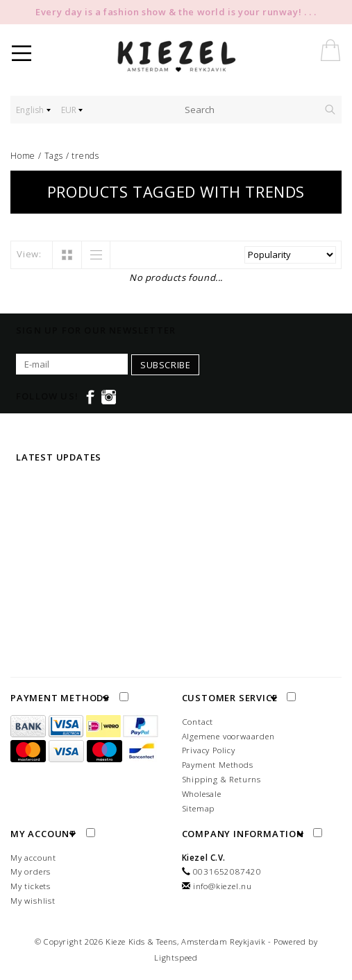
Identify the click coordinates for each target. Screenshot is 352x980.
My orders (31, 871)
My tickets (31, 886)
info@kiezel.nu (223, 886)
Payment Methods (218, 765)
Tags (54, 156)
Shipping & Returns (221, 779)
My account (33, 858)
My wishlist (33, 901)
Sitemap (199, 808)
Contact (198, 722)
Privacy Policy (209, 750)
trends (85, 156)
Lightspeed (176, 957)
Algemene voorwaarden (228, 736)
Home (23, 156)
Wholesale (202, 794)
